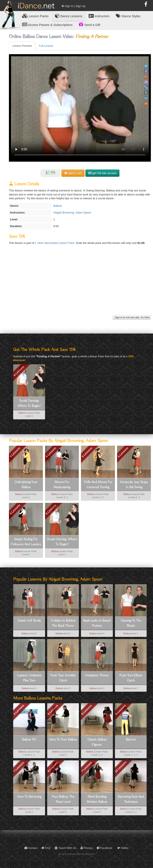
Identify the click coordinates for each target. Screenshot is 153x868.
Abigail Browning (64, 213)
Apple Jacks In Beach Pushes (97, 623)
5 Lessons (15, 452)
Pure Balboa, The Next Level (63, 799)
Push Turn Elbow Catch (131, 678)
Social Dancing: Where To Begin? (29, 403)
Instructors (99, 16)
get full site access (102, 173)
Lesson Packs (35, 16)
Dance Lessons (69, 16)
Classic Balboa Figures (97, 742)
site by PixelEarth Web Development (77, 854)
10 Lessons (121, 767)
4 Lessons (19, 710)
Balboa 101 (29, 740)
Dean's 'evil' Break (29, 621)
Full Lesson (46, 46)
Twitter (123, 848)
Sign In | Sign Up (74, 6)
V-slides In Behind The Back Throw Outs (63, 623)
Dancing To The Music (131, 623)
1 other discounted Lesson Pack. (55, 243)
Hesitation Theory (97, 676)
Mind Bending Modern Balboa (97, 799)
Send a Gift (89, 24)
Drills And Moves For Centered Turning (98, 485)
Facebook (105, 848)
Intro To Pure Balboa (63, 740)
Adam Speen (83, 213)
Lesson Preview (22, 46)
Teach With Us (65, 848)
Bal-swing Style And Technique (131, 799)
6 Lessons (19, 371)
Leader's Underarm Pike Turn (29, 678)
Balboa (58, 206)
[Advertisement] (79, 284)
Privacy (87, 848)
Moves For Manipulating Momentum (62, 485)
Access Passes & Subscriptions (47, 25)
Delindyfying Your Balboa (26, 485)
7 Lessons (19, 767)
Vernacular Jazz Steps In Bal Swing (134, 485)
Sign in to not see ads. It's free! (132, 317)
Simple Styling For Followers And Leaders (26, 542)
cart (73, 173)
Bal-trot (131, 740)
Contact (31, 848)
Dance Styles (128, 16)
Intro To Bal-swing (29, 797)
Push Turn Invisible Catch (63, 678)
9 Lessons (53, 767)
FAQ (46, 848)
